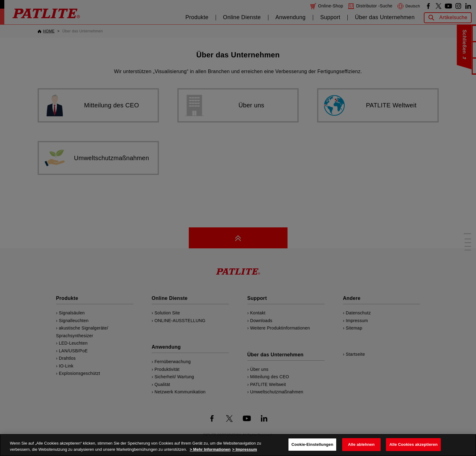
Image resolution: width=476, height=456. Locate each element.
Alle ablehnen (361, 444)
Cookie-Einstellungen (313, 444)
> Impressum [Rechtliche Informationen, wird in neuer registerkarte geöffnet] (244, 449)
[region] (238, 445)
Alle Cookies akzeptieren (413, 444)
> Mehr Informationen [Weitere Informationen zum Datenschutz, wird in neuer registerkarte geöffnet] (210, 449)
